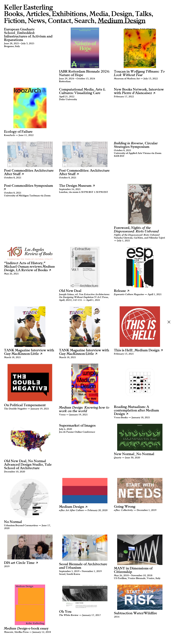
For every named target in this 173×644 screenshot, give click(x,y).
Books (13, 14)
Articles (37, 14)
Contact (59, 21)
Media (99, 14)
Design (122, 14)
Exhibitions (69, 14)
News (36, 21)
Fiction (14, 21)
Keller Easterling (28, 7)
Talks (143, 14)
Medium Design (122, 21)
